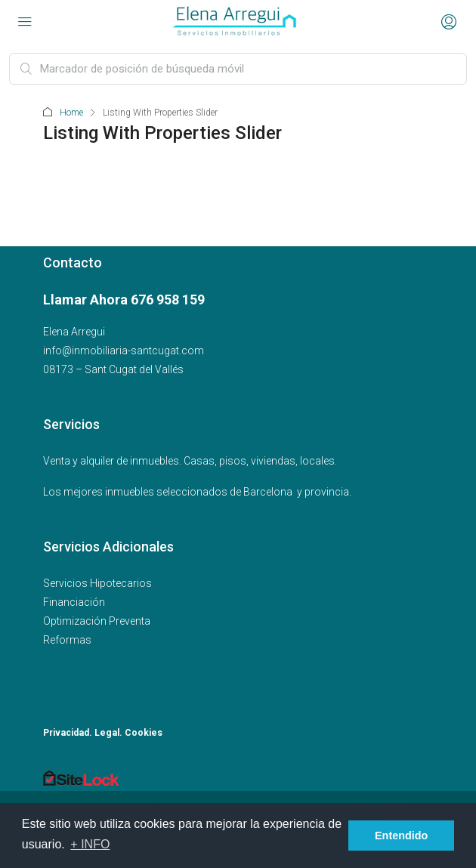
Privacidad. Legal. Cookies (103, 733)
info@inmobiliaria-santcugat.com (124, 351)
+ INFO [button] (90, 844)
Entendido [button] (401, 836)
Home (71, 113)
